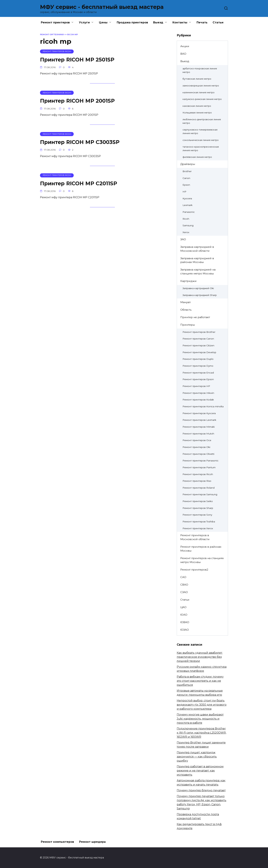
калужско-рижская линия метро (202, 99)
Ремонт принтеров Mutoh (198, 434)
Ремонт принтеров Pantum (199, 467)
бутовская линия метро (197, 79)
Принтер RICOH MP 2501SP (79, 60)
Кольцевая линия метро (197, 113)
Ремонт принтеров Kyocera (199, 413)
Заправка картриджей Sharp (200, 295)
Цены (103, 22)
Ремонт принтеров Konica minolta (203, 406)
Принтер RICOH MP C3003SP (82, 142)
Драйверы (188, 164)
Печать (202, 22)
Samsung (188, 225)
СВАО (184, 585)
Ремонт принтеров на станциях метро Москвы (202, 560)
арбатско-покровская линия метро (200, 70)
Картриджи (188, 281)
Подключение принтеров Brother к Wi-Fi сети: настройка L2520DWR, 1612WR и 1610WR (202, 733)
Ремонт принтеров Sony (197, 515)
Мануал (185, 302)
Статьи (218, 22)
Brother (187, 171)
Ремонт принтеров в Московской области (195, 537)
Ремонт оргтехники (52, 34)
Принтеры (188, 325)
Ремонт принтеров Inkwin (198, 393)
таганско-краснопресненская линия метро (201, 148)
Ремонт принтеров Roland (199, 488)
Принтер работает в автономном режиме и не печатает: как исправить (200, 771)
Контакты (180, 22)
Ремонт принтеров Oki (196, 447)
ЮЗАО (185, 630)
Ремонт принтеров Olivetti (198, 454)
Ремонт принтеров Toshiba (199, 522)
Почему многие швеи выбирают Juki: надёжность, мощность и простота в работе (200, 719)
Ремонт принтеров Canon (198, 339)
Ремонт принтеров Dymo (198, 366)
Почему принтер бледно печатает (201, 790)
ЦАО (183, 607)
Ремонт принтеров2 (194, 570)
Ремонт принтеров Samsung (200, 494)
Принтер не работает (195, 317)
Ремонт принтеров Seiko (198, 501)
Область (186, 310)
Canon (186, 178)
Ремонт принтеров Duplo (198, 359)
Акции (185, 46)
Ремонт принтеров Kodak (198, 400)
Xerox (186, 232)
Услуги (84, 22)
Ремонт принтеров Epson (198, 379)
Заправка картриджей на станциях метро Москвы (198, 272)
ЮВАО (185, 622)
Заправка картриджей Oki (198, 288)
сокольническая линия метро (201, 140)
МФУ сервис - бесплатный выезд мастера (102, 7)
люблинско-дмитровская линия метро (202, 121)
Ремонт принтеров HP (196, 386)
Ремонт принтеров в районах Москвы (201, 549)
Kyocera (187, 198)
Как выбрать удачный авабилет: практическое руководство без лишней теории (200, 657)
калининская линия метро (199, 92)
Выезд (158, 22)
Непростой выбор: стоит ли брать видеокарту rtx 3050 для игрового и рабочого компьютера (202, 705)
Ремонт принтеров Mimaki (199, 427)
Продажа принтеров (132, 22)
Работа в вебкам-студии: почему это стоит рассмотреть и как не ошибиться (200, 681)
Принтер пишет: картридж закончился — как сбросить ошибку (197, 757)
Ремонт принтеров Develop (199, 352)
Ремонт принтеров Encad (198, 373)
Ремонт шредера (92, 842)
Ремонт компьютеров (57, 842)
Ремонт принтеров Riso (197, 481)
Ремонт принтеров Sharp (198, 508)
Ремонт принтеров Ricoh (198, 474)
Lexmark (187, 205)
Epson (186, 185)
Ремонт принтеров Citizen (198, 345)
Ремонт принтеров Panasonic (200, 461)
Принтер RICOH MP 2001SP (79, 101)
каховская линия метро (197, 106)
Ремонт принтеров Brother (199, 332)
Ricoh (186, 219)
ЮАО (184, 615)
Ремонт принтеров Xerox (198, 528)
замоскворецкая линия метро (201, 86)
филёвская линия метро (197, 157)
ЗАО (183, 239)
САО (183, 577)
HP (184, 192)
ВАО (183, 54)
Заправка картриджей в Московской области (197, 249)
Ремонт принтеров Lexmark (199, 420)
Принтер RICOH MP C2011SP (80, 183)
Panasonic (189, 212)
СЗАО (184, 592)
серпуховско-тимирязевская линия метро (200, 131)
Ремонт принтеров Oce (197, 440)
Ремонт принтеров (55, 22)
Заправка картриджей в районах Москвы (197, 260)
